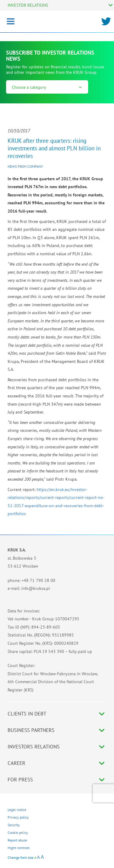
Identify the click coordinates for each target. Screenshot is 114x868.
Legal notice (17, 810)
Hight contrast (19, 848)
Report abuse (17, 840)
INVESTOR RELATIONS (28, 5)
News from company (25, 166)
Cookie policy (18, 832)
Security (14, 825)
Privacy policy (18, 817)
